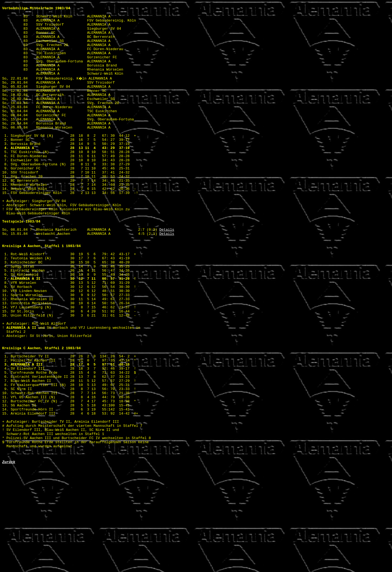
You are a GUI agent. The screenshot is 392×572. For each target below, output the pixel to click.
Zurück (9, 552)
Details (167, 274)
